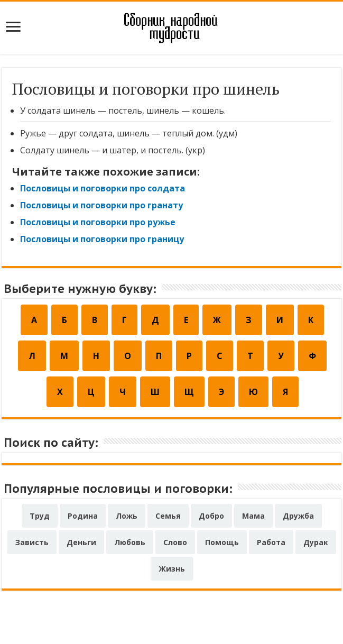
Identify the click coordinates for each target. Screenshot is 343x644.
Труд (40, 516)
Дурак (316, 542)
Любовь (130, 542)
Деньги (81, 542)
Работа (271, 542)
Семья (168, 516)
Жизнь (172, 569)
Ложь (127, 516)
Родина (83, 516)
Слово (175, 542)
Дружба (298, 516)
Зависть (32, 542)
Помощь (222, 542)
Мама (253, 516)
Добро (211, 516)
